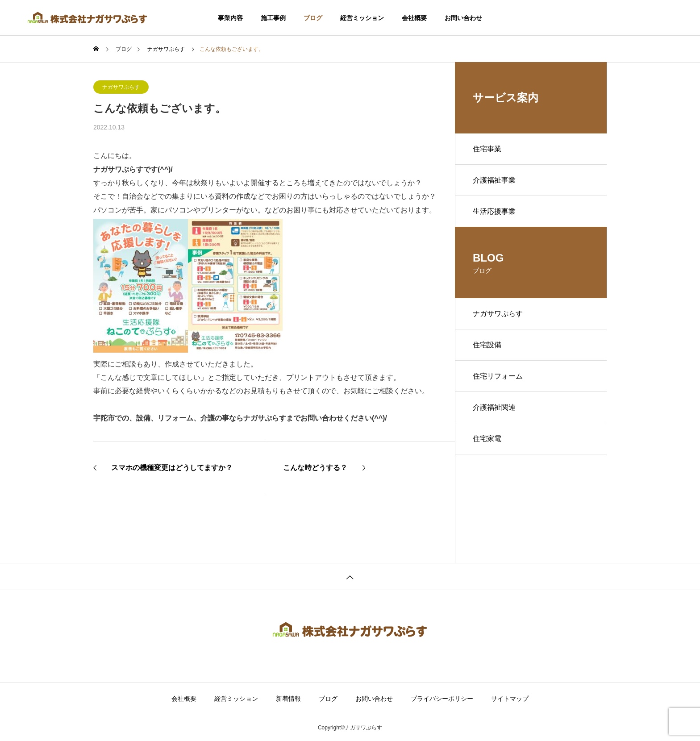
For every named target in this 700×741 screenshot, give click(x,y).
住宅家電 (487, 439)
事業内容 (230, 18)
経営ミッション (362, 18)
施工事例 (273, 18)
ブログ (313, 18)
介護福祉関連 (494, 407)
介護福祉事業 (494, 180)
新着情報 (288, 699)
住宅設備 (487, 345)
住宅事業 (487, 149)
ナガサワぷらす (121, 87)
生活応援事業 (494, 211)
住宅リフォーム (498, 376)
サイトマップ (510, 699)
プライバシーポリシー (442, 699)
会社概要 (414, 18)
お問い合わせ (463, 18)
